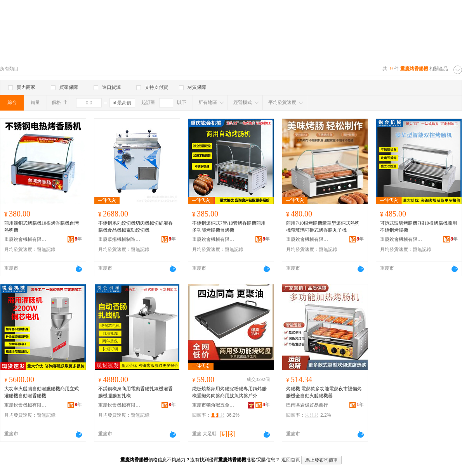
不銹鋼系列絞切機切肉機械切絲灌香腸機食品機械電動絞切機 (135, 227)
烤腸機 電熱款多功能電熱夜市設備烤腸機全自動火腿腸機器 (324, 392)
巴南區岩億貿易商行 (307, 405)
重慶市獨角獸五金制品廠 (214, 405)
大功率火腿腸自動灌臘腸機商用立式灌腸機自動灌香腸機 (42, 392)
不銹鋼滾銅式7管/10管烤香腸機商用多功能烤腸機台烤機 (229, 227)
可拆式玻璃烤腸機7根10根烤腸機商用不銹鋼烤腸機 (419, 227)
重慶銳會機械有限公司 (26, 239)
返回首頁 (291, 460)
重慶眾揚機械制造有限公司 (120, 239)
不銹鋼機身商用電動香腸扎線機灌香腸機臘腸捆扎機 (135, 392)
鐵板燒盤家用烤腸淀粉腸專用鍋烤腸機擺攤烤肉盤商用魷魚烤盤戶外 (229, 392)
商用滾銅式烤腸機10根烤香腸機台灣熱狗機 (42, 227)
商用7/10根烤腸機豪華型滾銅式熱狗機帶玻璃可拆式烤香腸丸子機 (323, 227)
